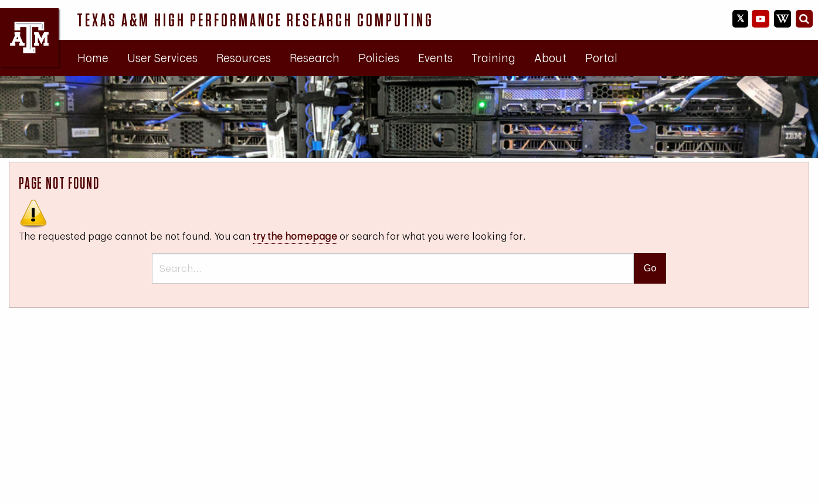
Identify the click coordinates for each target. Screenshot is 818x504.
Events (435, 58)
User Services (162, 58)
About (550, 58)
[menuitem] (93, 58)
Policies (379, 58)
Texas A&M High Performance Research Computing (255, 20)
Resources (244, 58)
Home (93, 58)
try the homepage (295, 236)
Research (315, 58)
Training (493, 58)
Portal (601, 58)
